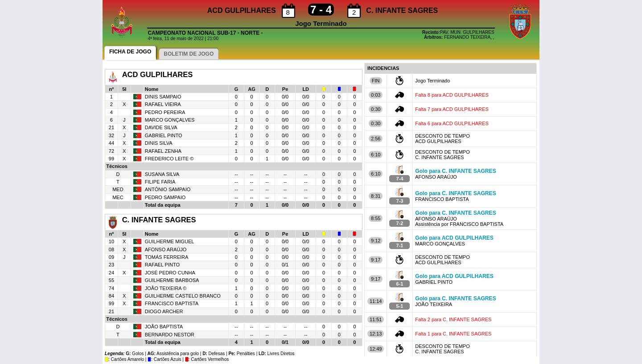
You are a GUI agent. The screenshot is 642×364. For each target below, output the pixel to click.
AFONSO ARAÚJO (166, 249)
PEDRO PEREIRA (165, 112)
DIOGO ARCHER (164, 311)
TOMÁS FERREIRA (167, 257)
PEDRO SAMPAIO (165, 197)
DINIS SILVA (159, 143)
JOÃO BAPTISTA (164, 327)
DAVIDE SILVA (161, 127)
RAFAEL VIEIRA (163, 104)
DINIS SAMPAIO (163, 97)
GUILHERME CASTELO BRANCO (183, 296)
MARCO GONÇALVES (170, 120)
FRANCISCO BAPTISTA (172, 303)
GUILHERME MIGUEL (170, 241)
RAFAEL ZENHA (163, 151)
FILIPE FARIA (160, 182)
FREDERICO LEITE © (169, 159)
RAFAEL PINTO (162, 265)
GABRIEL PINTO (164, 135)
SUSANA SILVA (162, 174)
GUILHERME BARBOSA (172, 280)
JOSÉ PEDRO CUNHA (170, 273)
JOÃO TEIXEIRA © (166, 288)
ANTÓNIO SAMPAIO (168, 189)
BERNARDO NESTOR (170, 335)
